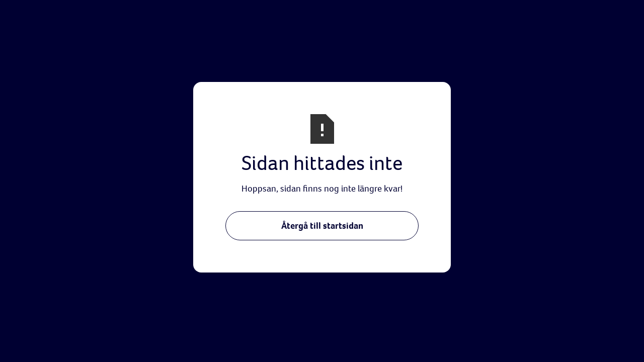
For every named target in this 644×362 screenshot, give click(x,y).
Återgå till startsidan (322, 225)
